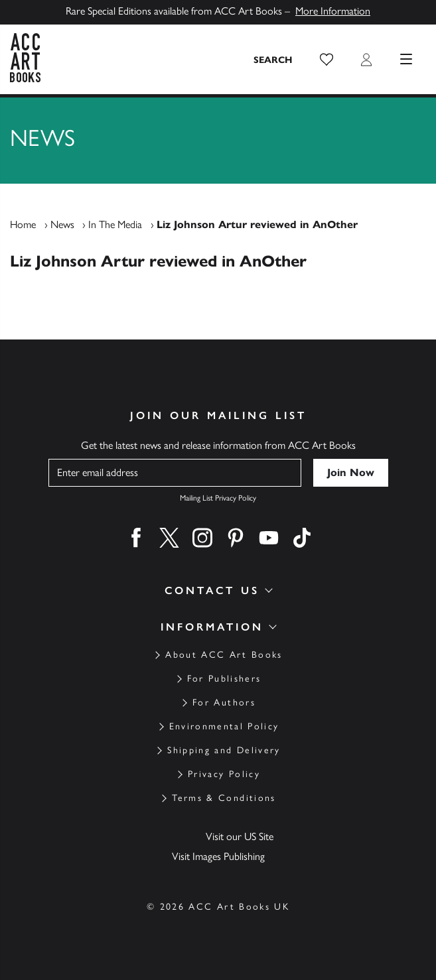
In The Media (115, 224)
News (62, 224)
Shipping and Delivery (224, 750)
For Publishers (224, 679)
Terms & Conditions (224, 798)
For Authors (224, 703)
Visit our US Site (240, 836)
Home (23, 224)
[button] (327, 60)
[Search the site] (273, 60)
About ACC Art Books (224, 655)
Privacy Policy (224, 774)
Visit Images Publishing (218, 856)
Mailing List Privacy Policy (218, 498)
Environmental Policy (224, 726)
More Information (333, 11)
